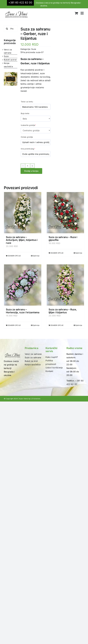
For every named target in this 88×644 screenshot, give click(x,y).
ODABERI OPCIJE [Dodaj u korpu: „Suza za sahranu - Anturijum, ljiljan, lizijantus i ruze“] (14, 256)
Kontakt (49, 371)
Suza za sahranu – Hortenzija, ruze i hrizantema (23, 311)
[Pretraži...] (11, 29)
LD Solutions (36, 399)
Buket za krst (31, 361)
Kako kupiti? (52, 357)
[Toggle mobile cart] (76, 13)
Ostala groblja (27, 137)
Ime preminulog (28, 149)
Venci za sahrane (33, 354)
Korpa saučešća (33, 365)
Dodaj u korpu (31, 171)
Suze (6, 56)
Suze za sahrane (33, 357)
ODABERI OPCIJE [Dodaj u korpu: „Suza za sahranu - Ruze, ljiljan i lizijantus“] (57, 325)
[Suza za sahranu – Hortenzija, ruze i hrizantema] (23, 285)
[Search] (7, 29)
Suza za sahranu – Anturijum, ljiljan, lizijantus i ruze (22, 240)
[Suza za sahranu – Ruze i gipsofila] (65, 213)
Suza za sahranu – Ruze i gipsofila (63, 239)
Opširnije (36, 256)
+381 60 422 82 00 (20, 3)
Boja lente (25, 113)
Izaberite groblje (28, 125)
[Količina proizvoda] (28, 166)
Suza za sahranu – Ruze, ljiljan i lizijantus (63, 311)
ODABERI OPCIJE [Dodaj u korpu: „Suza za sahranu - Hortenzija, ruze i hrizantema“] (14, 325)
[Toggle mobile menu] (82, 13)
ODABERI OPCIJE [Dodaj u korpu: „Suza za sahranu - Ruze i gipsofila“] (57, 253)
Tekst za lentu (27, 102)
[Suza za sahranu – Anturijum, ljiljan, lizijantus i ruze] (23, 213)
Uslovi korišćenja (54, 368)
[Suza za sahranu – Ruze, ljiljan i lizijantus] (65, 285)
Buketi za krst (10, 60)
